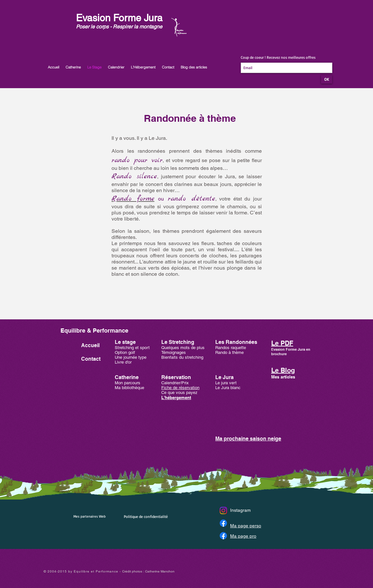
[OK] (327, 79)
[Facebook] (223, 523)
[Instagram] (223, 511)
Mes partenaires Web (90, 516)
